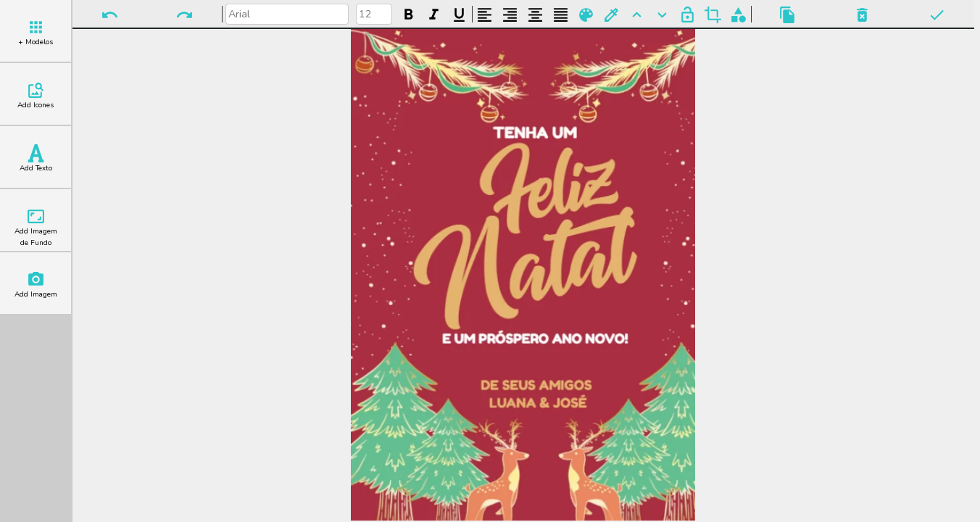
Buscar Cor (611, 15)
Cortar (713, 15)
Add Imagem (36, 285)
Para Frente (637, 15)
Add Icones (36, 96)
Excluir (862, 15)
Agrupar (738, 15)
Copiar (788, 15)
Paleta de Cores (586, 15)
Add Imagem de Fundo (36, 228)
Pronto (937, 15)
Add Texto (36, 159)
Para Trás (662, 15)
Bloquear (688, 15)
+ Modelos (36, 33)
